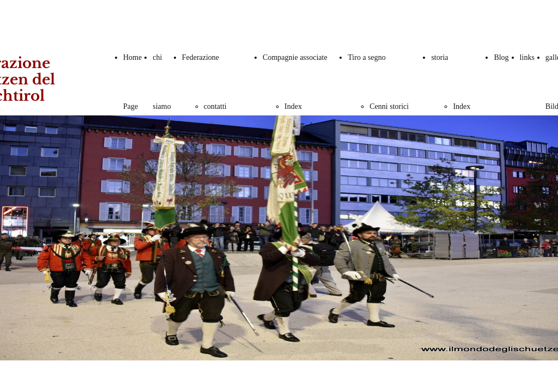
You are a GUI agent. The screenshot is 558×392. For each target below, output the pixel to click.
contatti (215, 106)
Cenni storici (389, 106)
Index (293, 106)
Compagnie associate (295, 57)
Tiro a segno (367, 57)
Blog (501, 57)
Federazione (201, 57)
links (527, 57)
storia (439, 57)
